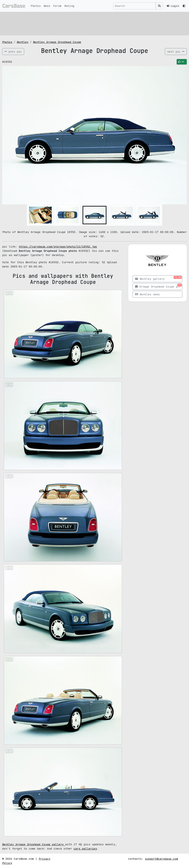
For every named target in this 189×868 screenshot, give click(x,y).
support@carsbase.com (161, 859)
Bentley (23, 42)
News (47, 6)
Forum (57, 6)
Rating (69, 6)
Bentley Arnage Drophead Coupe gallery (34, 844)
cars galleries (85, 849)
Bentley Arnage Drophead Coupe (57, 42)
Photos (36, 6)
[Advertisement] (94, 23)
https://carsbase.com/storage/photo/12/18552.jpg (58, 247)
